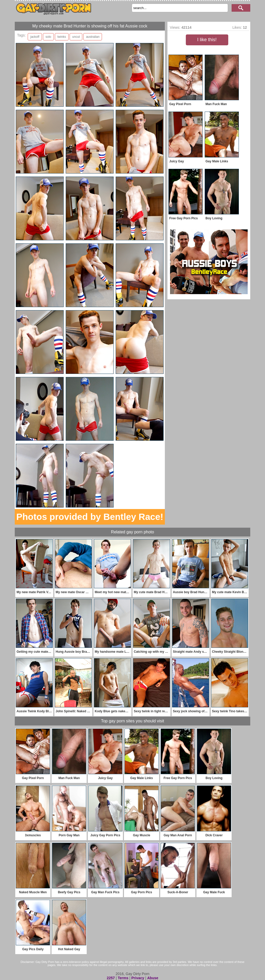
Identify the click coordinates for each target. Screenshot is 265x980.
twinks (62, 37)
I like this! (207, 40)
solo (48, 37)
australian (93, 37)
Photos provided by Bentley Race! (90, 517)
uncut (76, 37)
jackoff (35, 37)
